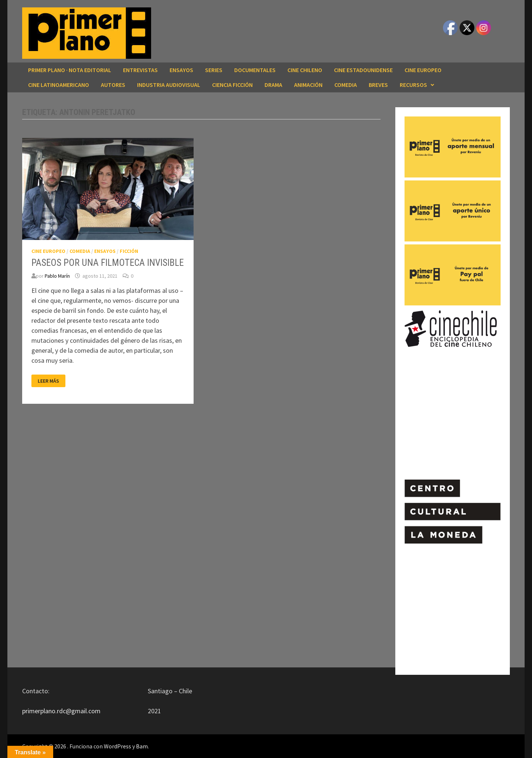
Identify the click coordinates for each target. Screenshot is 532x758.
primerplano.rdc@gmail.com (61, 711)
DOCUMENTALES (255, 70)
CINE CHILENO (305, 70)
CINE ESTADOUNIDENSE (363, 70)
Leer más (50, 381)
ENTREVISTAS (140, 70)
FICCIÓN (129, 251)
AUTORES (113, 85)
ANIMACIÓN (308, 85)
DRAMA (273, 85)
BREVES (378, 85)
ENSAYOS (181, 70)
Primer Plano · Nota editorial (70, 70)
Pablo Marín (57, 276)
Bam (142, 746)
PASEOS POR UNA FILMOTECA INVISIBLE (108, 263)
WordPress (117, 746)
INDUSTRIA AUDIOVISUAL (169, 85)
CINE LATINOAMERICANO (59, 85)
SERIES (214, 70)
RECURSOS (413, 85)
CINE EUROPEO (423, 70)
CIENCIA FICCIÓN (232, 85)
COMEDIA (346, 85)
